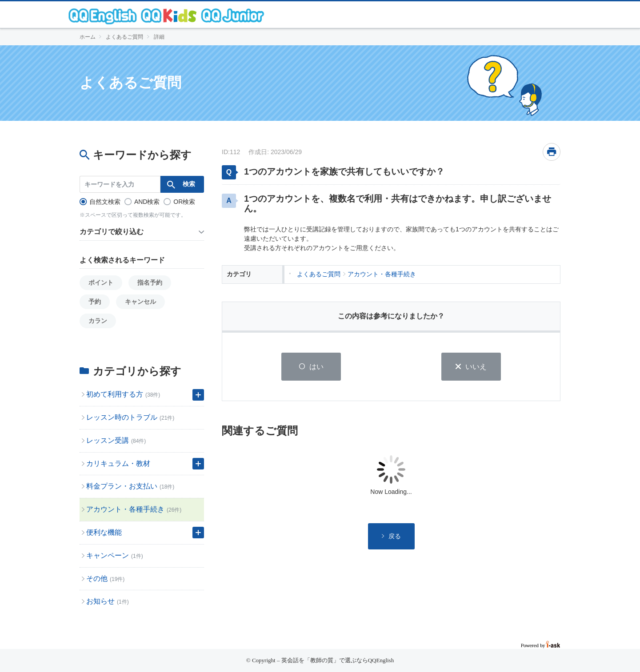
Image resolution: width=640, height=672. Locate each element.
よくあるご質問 (124, 37)
